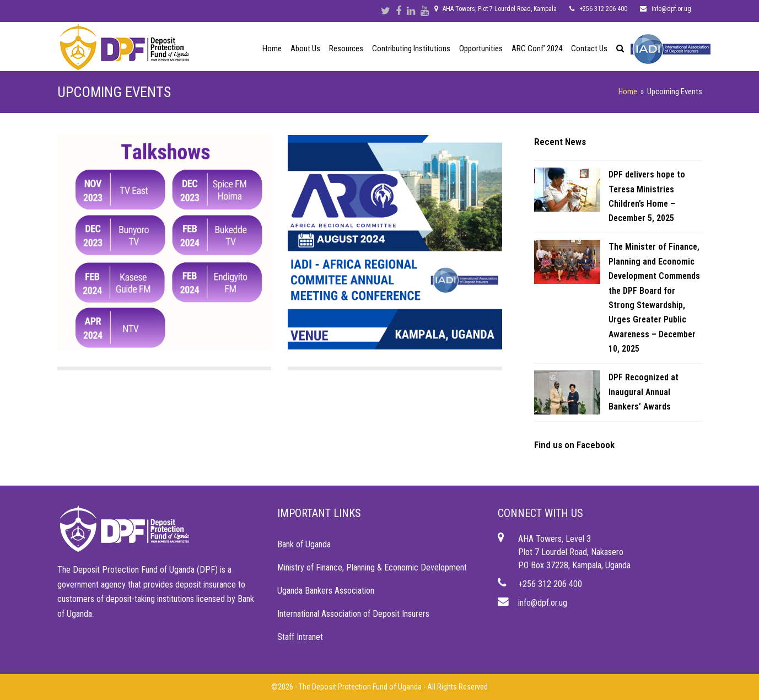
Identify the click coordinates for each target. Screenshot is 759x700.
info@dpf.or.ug (543, 603)
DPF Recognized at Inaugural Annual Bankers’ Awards (644, 392)
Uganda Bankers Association (326, 591)
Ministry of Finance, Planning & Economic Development (372, 567)
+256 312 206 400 (550, 584)
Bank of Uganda (304, 544)
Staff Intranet (300, 637)
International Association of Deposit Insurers (353, 614)
